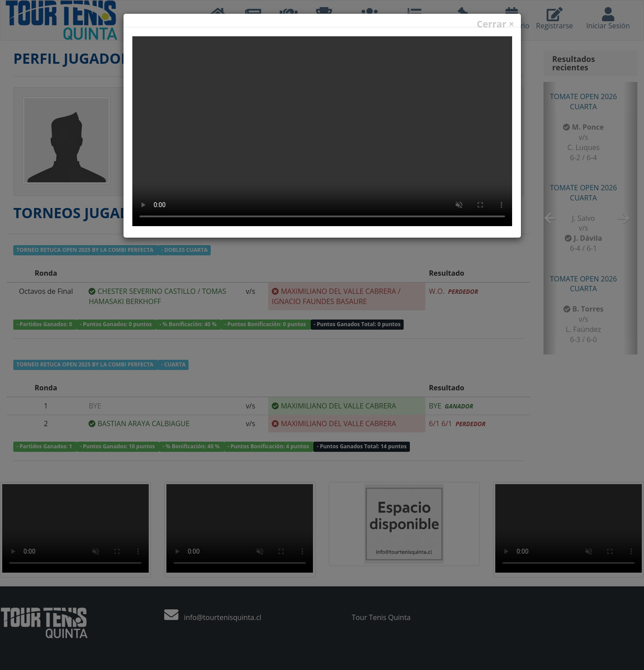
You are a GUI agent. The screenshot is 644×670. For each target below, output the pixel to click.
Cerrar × (496, 24)
